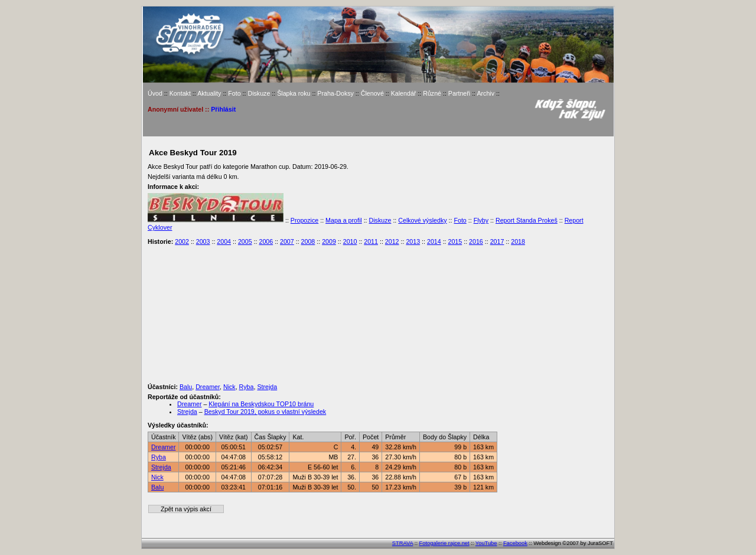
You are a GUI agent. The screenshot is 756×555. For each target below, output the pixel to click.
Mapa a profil (344, 220)
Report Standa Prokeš (527, 220)
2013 (413, 241)
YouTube (486, 543)
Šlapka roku (294, 93)
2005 (245, 241)
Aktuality (209, 93)
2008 (308, 241)
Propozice (304, 220)
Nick (229, 387)
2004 (224, 241)
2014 (434, 241)
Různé (432, 93)
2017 (497, 241)
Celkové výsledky (422, 220)
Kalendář (404, 93)
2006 (266, 241)
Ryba (247, 387)
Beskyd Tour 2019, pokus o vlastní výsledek (265, 412)
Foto (234, 93)
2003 (203, 241)
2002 (182, 241)
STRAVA (403, 543)
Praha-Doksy (335, 93)
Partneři (459, 93)
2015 (455, 241)
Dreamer (208, 387)
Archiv (485, 93)
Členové (372, 93)
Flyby (481, 220)
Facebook (515, 543)
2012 (392, 241)
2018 (518, 241)
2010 (350, 241)
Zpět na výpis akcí (186, 509)
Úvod (155, 93)
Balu (186, 387)
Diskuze (259, 93)
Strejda (267, 387)
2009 (329, 241)
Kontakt (180, 93)
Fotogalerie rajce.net (444, 543)
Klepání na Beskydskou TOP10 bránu (261, 404)
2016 (476, 241)
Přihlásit (223, 109)
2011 (371, 241)
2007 (287, 241)
